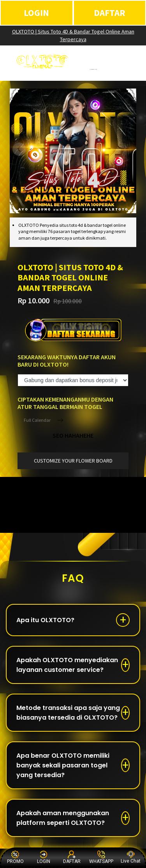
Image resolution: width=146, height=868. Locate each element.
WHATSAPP (101, 857)
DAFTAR (110, 13)
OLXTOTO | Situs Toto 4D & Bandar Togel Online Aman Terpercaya (73, 35)
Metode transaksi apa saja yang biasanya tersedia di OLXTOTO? (68, 713)
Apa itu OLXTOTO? (45, 620)
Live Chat (131, 857)
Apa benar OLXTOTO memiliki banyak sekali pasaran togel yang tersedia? (63, 765)
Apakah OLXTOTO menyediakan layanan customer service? (67, 665)
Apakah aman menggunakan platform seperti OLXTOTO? (63, 818)
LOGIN (36, 13)
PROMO (15, 857)
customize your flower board (73, 461)
